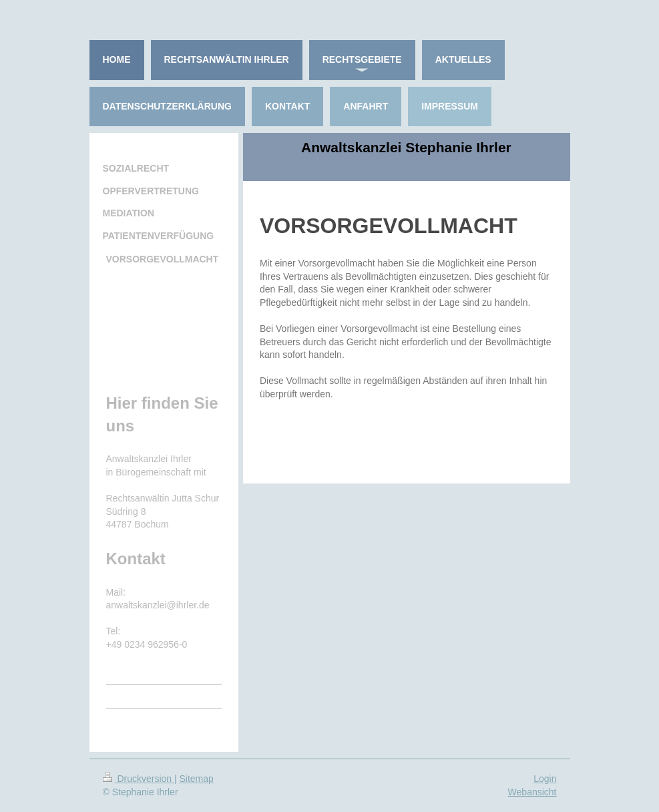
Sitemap (197, 779)
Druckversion (139, 779)
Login (545, 779)
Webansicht (532, 792)
